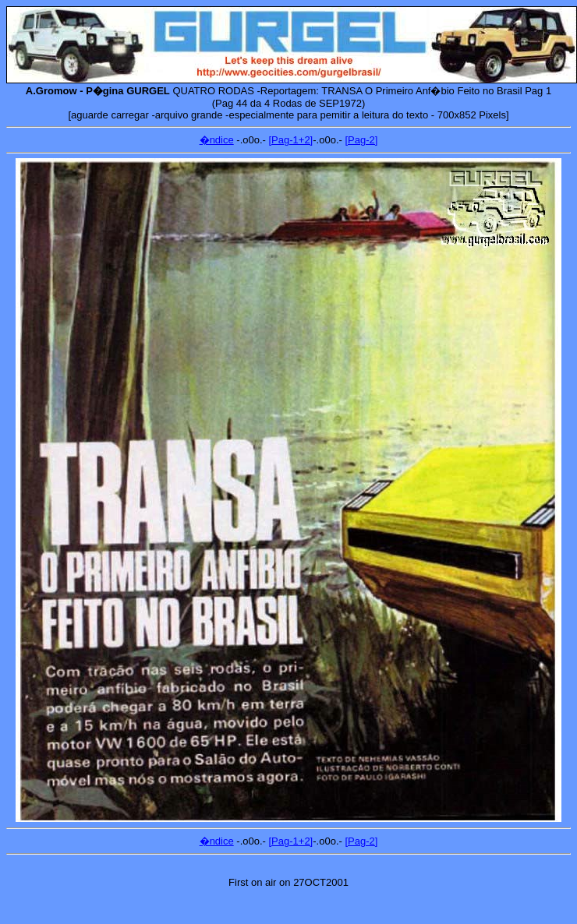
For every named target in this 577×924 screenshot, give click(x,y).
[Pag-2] (361, 140)
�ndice (217, 140)
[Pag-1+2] (291, 140)
